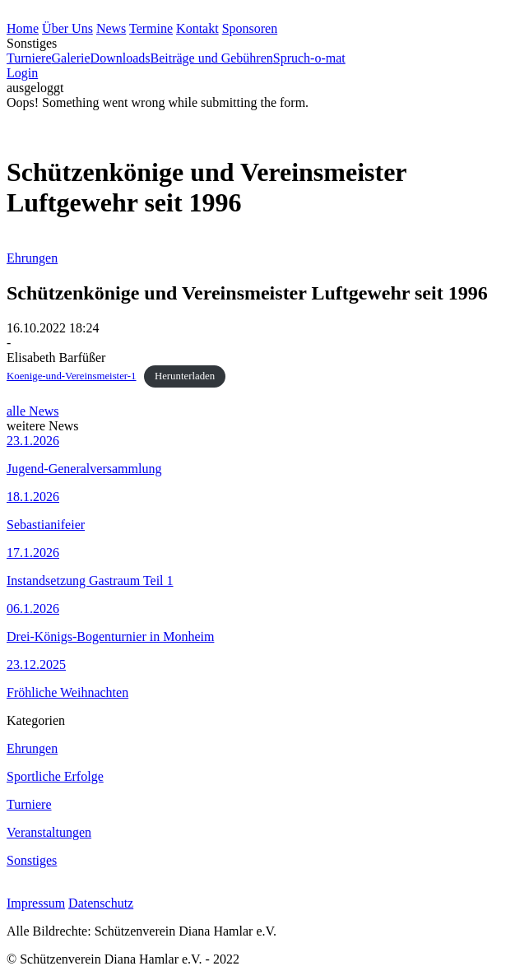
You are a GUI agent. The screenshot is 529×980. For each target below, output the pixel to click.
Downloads (121, 58)
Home (23, 28)
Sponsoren (250, 28)
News (111, 28)
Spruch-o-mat (309, 58)
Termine (151, 28)
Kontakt (197, 28)
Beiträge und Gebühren (211, 58)
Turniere (29, 58)
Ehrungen (32, 258)
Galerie (71, 58)
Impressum (36, 903)
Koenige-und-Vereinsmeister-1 (72, 376)
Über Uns (67, 28)
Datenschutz (101, 903)
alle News (33, 411)
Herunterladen (185, 376)
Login (22, 73)
